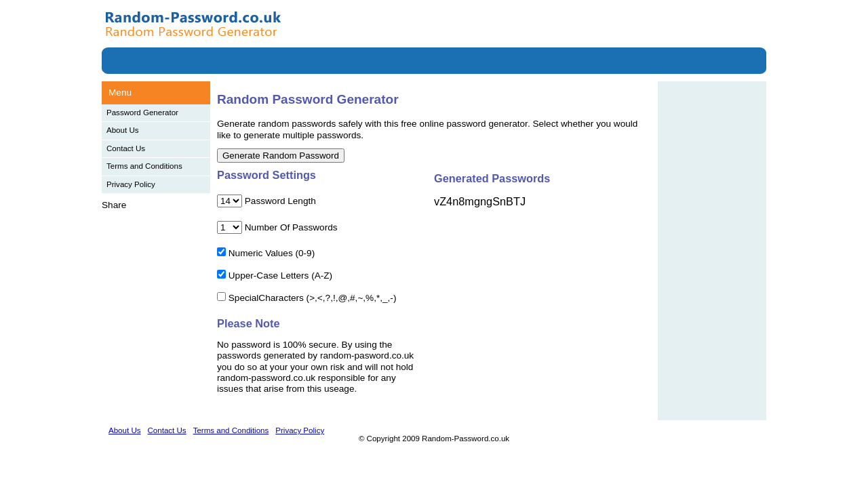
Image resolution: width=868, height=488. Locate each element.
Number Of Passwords (291, 227)
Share (114, 205)
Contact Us (126, 148)
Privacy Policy (131, 184)
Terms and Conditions (144, 166)
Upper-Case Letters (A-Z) (280, 276)
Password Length (280, 201)
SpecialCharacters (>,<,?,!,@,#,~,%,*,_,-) (313, 298)
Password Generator (142, 113)
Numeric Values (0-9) (272, 253)
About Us (123, 130)
